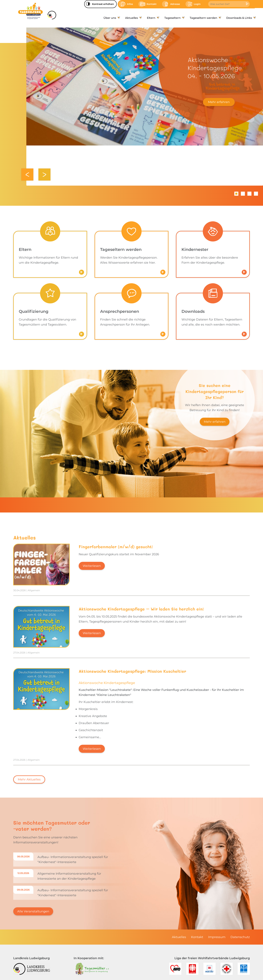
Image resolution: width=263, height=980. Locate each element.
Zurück (27, 175)
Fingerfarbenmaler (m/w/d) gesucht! (116, 547)
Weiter (44, 175)
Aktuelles (179, 937)
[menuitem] (111, 18)
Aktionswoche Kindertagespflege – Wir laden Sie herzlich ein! (141, 609)
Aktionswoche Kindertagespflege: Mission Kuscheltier (132, 671)
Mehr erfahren (219, 102)
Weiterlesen (92, 566)
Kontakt (197, 937)
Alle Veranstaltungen (33, 911)
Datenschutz (240, 937)
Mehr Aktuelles (29, 779)
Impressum (217, 937)
